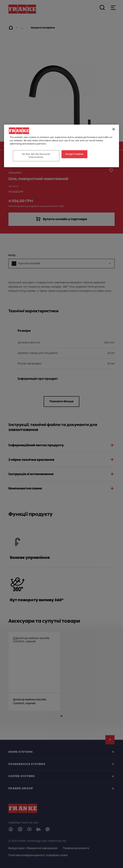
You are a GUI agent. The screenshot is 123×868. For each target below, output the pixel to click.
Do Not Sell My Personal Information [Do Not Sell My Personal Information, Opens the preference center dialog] (36, 156)
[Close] (114, 129)
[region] (61, 146)
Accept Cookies (74, 154)
